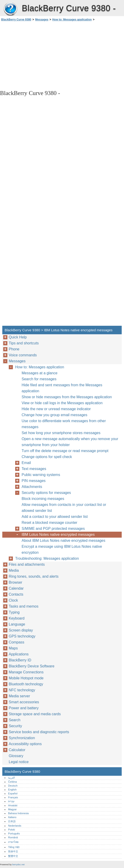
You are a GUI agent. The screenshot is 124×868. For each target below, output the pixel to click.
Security (15, 726)
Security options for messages (46, 493)
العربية (11, 778)
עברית (11, 801)
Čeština (12, 782)
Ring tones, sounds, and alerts (34, 576)
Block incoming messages (43, 499)
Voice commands (23, 355)
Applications (19, 654)
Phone (14, 349)
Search (15, 720)
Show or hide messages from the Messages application (67, 397)
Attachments (32, 487)
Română (13, 837)
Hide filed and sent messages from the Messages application (62, 388)
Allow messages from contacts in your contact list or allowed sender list (64, 508)
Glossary (16, 756)
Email (26, 463)
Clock (13, 600)
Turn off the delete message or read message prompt (65, 451)
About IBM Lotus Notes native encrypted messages (63, 541)
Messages (42, 20)
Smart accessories (24, 702)
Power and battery (24, 708)
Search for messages (39, 379)
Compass (17, 642)
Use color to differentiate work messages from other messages (64, 424)
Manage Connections (26, 672)
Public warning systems (41, 475)
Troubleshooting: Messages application (47, 558)
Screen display (21, 630)
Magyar (12, 809)
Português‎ (14, 833)
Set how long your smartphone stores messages (61, 433)
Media (14, 570)
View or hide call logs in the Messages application (62, 403)
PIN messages (34, 481)
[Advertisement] (41, 55)
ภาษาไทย (13, 842)
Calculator (17, 750)
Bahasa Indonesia (18, 813)
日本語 (12, 821)
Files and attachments (27, 564)
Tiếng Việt (14, 847)
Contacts (16, 594)
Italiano (12, 817)
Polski (12, 830)
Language (17, 624)
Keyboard (17, 618)
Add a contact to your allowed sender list (55, 517)
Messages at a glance (40, 373)
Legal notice (19, 762)
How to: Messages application (72, 20)
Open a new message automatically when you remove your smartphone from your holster (70, 442)
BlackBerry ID (20, 660)
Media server (19, 696)
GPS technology (22, 636)
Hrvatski (13, 805)
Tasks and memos (24, 606)
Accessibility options (25, 744)
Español (13, 793)
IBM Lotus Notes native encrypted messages (58, 535)
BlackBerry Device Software (32, 666)
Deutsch (13, 786)
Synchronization (22, 738)
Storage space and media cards (35, 714)
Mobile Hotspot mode (26, 678)
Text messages (34, 469)
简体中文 (13, 851)
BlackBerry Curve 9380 (10, 9)
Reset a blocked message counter (49, 523)
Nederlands (15, 826)
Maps (13, 648)
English (12, 790)
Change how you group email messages (55, 415)
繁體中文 (13, 856)
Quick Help (18, 337)
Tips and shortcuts (24, 343)
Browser (16, 582)
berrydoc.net (18, 864)
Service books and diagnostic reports (39, 732)
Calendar (16, 588)
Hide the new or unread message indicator (56, 409)
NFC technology (22, 690)
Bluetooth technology (26, 684)
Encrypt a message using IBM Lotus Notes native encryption (62, 549)
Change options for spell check (47, 457)
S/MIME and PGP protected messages (53, 529)
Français (13, 797)
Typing (14, 612)
